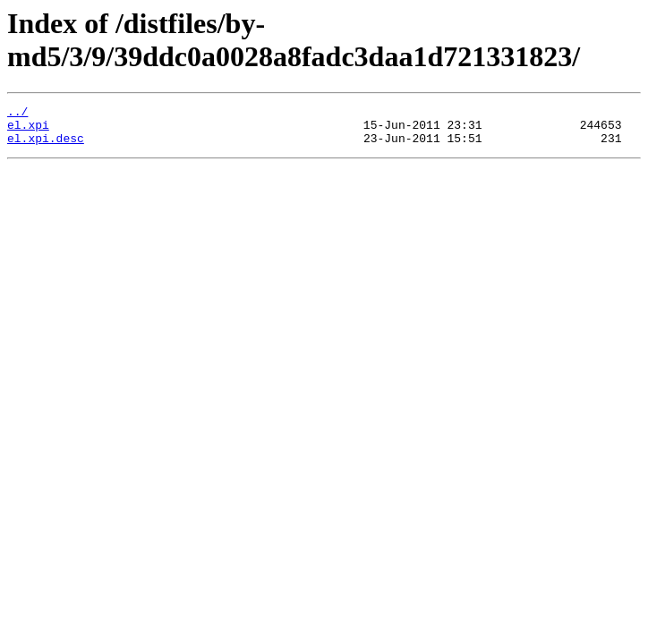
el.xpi (28, 130)
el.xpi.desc (46, 146)
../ (17, 114)
